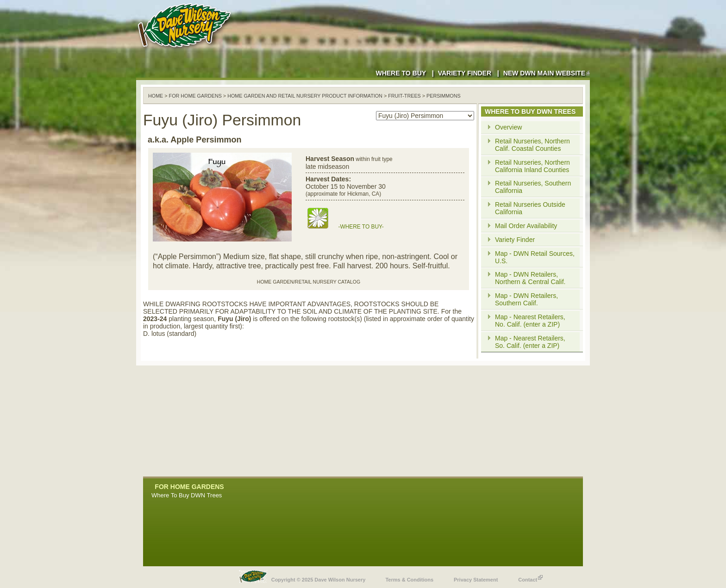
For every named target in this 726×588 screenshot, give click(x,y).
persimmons (444, 96)
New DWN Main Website (547, 73)
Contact (530, 577)
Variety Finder (465, 73)
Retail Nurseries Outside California (530, 208)
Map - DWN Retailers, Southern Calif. (526, 299)
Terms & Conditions (409, 580)
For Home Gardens (195, 96)
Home (156, 96)
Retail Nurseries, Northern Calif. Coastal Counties (532, 145)
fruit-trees (404, 96)
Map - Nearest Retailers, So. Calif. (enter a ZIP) (530, 342)
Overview (508, 127)
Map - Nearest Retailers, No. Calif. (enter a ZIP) (530, 321)
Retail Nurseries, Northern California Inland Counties (532, 166)
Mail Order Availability (526, 226)
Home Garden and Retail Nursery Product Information (305, 96)
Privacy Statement (476, 580)
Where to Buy (401, 73)
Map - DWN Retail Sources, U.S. (535, 257)
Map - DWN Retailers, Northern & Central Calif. (530, 278)
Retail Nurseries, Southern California (533, 187)
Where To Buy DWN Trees (187, 495)
